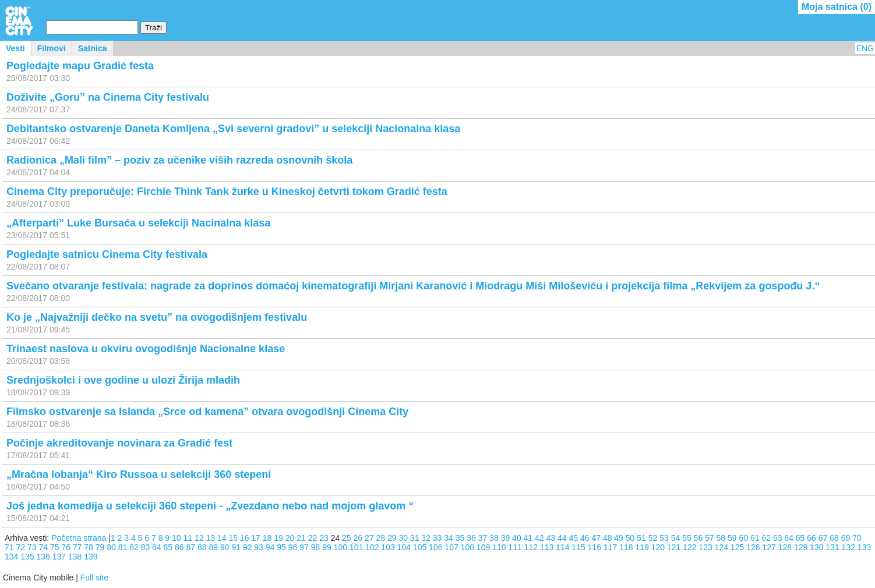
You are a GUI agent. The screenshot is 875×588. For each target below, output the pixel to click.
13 (210, 538)
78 (89, 547)
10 (177, 538)
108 (468, 547)
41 (528, 538)
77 (77, 547)
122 (689, 547)
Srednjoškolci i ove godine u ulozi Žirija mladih (123, 380)
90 (225, 547)
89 (213, 547)
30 (403, 538)
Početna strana (79, 538)
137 (59, 557)
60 (743, 538)
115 (578, 547)
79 (100, 547)
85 (168, 547)
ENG (865, 48)
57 (710, 538)
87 (191, 547)
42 (539, 538)
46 (585, 538)
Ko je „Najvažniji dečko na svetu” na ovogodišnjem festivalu (157, 317)
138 (75, 557)
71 (9, 547)
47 (596, 538)
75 (55, 547)
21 (301, 538)
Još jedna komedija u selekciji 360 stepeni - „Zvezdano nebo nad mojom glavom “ (210, 506)
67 (823, 538)
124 (721, 547)
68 (834, 538)
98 (316, 547)
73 (32, 547)
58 (721, 538)
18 (267, 538)
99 (327, 547)
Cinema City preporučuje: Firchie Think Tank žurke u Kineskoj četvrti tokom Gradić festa (227, 192)
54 (676, 538)
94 (270, 547)
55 (687, 538)
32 (426, 538)
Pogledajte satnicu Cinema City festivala (107, 254)
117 (610, 547)
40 (517, 538)
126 (753, 547)
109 (483, 547)
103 (388, 547)
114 (562, 547)
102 (372, 547)
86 (179, 547)
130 (816, 547)
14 (222, 538)
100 (341, 547)
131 (832, 547)
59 (732, 538)
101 (356, 547)
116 (594, 547)
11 (188, 538)
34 (449, 538)
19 (278, 538)
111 (515, 547)
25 (347, 538)
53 (664, 538)
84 (157, 547)
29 (392, 538)
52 (653, 538)
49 (619, 538)
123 (705, 547)
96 (293, 547)
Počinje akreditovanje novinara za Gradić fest (119, 443)
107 (451, 547)
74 (43, 547)
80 (111, 547)
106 (435, 547)
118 (626, 547)
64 (789, 538)
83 (146, 547)
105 (420, 547)
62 (766, 538)
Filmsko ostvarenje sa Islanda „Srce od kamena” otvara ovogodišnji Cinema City (207, 412)
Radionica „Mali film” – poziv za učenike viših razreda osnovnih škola (179, 160)
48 (608, 538)
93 (259, 547)
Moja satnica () (837, 7)
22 (313, 538)
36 (471, 538)
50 (630, 538)
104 (404, 547)
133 (864, 547)
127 (769, 547)
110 (499, 547)
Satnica (93, 48)
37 (483, 538)
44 (562, 538)
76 (66, 547)
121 (674, 547)
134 (11, 557)
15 (233, 538)
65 (800, 538)
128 (785, 547)
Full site (94, 578)
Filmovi (52, 48)
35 (460, 538)
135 (27, 557)
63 (778, 538)
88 (202, 547)
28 (380, 538)
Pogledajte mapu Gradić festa (80, 66)
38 (494, 538)
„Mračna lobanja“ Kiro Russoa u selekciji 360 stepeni (139, 474)
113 (547, 547)
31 (415, 538)
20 (290, 538)
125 (737, 547)
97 (304, 547)
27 (369, 538)
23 (324, 538)
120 (658, 547)
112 (531, 547)
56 (698, 538)
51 (641, 538)
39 (506, 538)
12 (199, 538)
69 (846, 538)
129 (801, 547)
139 (91, 557)
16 (245, 538)
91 (236, 547)
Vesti (15, 48)
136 (43, 557)
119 (642, 547)
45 (573, 538)
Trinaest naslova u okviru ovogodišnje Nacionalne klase (146, 349)
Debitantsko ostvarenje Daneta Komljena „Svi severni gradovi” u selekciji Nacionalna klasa (233, 129)
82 (134, 547)
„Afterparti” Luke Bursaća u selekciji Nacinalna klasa (138, 223)
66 (812, 538)
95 (281, 547)
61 (755, 538)
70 (857, 538)
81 (123, 547)
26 (358, 538)
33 (437, 538)
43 (551, 538)
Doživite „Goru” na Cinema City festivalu (108, 97)
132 (848, 547)
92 (248, 547)
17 (256, 538)
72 (20, 547)
